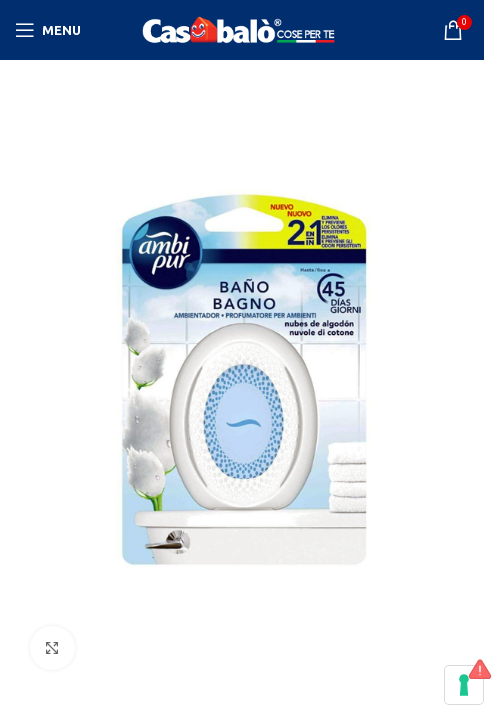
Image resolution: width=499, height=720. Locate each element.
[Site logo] (242, 29)
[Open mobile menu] (48, 30)
